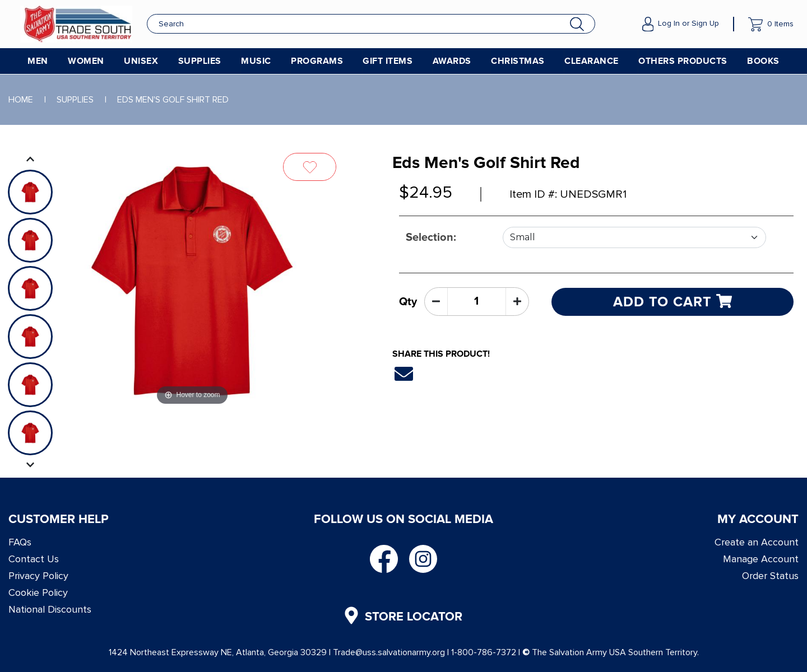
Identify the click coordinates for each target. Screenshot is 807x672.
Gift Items (388, 61)
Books (763, 61)
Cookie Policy (38, 592)
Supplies (200, 61)
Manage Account (761, 559)
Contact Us (34, 559)
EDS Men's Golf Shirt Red (173, 100)
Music (256, 61)
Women (86, 61)
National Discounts (50, 609)
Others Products (683, 61)
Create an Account (757, 542)
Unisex (141, 61)
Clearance (592, 61)
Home (21, 100)
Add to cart (672, 302)
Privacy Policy (38, 576)
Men (38, 61)
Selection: (431, 237)
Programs (317, 61)
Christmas (518, 61)
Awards (452, 61)
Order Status (770, 576)
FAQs (20, 542)
